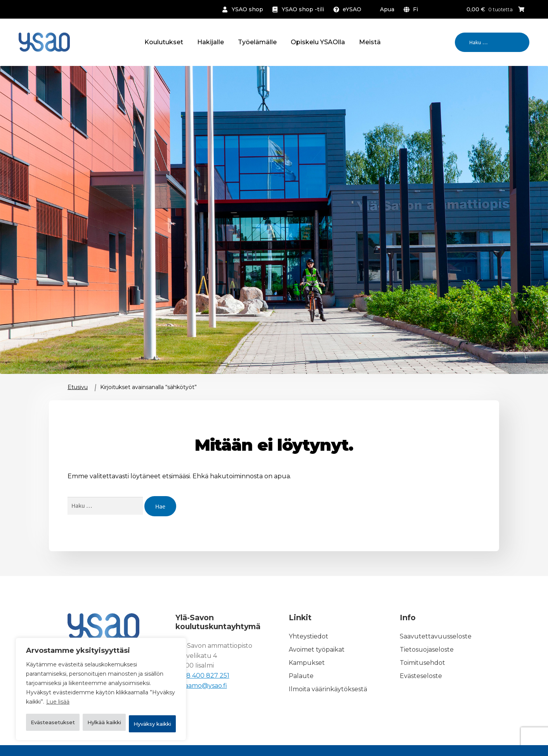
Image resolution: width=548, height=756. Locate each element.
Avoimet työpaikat (317, 650)
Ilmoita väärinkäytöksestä (328, 689)
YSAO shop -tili (303, 9)
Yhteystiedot (309, 636)
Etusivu (78, 387)
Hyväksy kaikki (101, 724)
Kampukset (307, 663)
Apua (387, 9)
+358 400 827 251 (202, 676)
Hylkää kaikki (142, 704)
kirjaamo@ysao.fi (201, 686)
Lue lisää (58, 684)
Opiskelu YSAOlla (318, 42)
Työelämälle (257, 42)
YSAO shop (247, 9)
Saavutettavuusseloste (436, 636)
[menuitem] (412, 9)
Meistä (370, 42)
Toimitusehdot (422, 663)
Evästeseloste (421, 676)
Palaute (301, 676)
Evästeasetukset (65, 704)
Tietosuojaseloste (427, 650)
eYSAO (352, 9)
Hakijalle (211, 42)
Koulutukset (164, 42)
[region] (101, 680)
